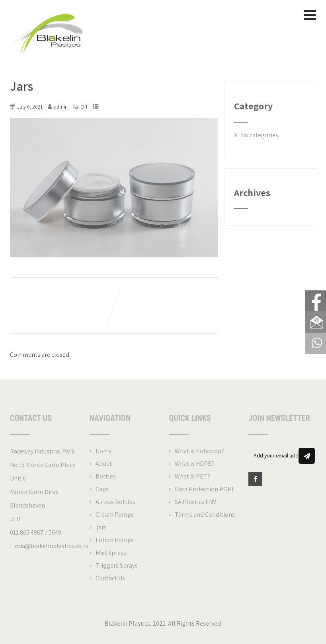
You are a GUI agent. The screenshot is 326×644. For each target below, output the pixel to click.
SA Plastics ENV (195, 503)
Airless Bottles (115, 503)
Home (104, 452)
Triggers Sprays (117, 566)
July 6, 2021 (30, 108)
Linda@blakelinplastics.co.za (49, 547)
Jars (101, 528)
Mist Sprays (111, 554)
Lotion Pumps (115, 541)
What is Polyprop (198, 452)
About (104, 464)
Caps (102, 490)
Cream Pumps (115, 515)
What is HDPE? (194, 464)
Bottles (106, 477)
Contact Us (110, 579)
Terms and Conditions (205, 515)
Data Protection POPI (204, 490)
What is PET (191, 477)
